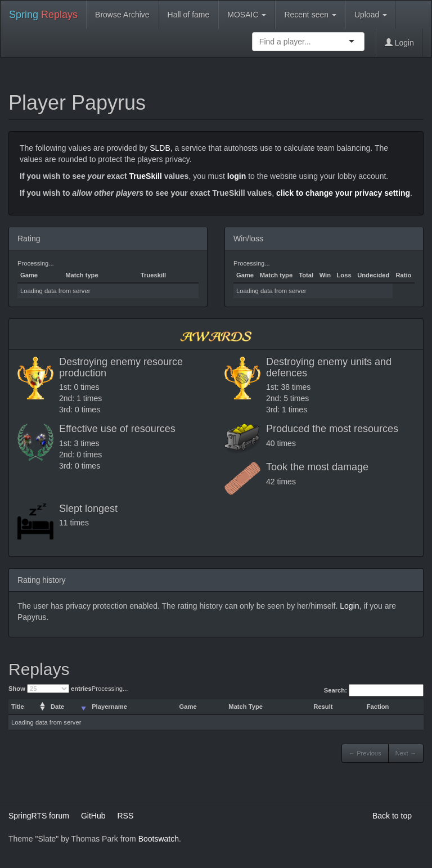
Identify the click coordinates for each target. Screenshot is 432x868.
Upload (371, 15)
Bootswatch (159, 839)
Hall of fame (189, 15)
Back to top (392, 816)
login (237, 176)
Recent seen (310, 15)
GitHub (93, 816)
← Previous (365, 753)
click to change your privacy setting (343, 193)
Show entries (50, 689)
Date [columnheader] (57, 707)
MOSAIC (247, 15)
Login (399, 43)
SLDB (160, 148)
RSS (125, 816)
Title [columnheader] (18, 707)
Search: (374, 690)
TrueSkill (146, 176)
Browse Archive (122, 15)
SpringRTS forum (39, 816)
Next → (406, 753)
